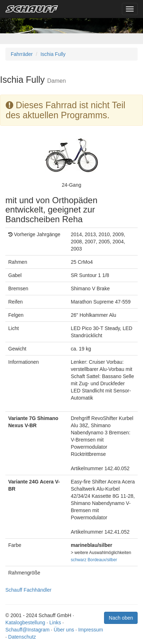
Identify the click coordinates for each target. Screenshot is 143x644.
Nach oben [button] (121, 618)
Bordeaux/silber (102, 560)
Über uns (64, 630)
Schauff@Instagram (28, 630)
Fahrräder (22, 54)
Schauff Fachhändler (28, 590)
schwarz (79, 560)
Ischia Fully (53, 54)
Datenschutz (22, 637)
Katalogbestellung (25, 622)
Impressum (91, 630)
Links (55, 622)
